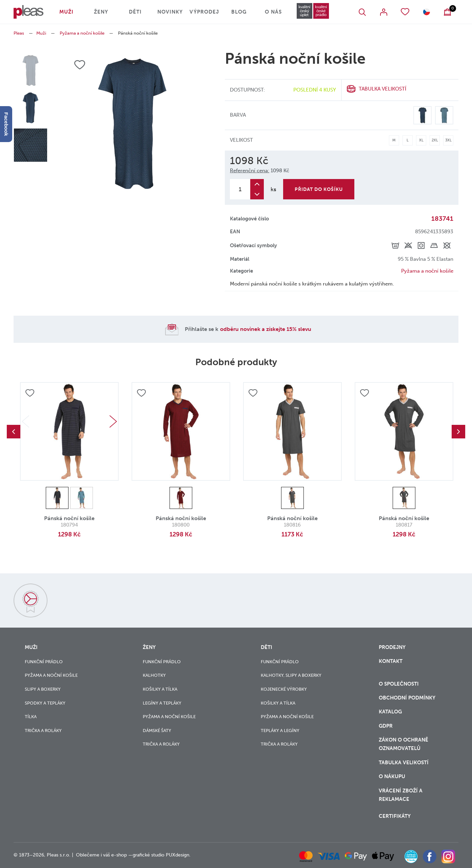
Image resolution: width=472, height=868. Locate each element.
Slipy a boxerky (43, 689)
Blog (239, 12)
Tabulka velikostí (382, 89)
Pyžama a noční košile (82, 33)
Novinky (170, 12)
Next (113, 421)
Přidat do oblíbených (30, 393)
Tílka (31, 717)
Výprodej (204, 12)
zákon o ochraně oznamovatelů (404, 744)
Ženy (101, 12)
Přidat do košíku (319, 189)
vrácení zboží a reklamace (401, 795)
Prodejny (392, 647)
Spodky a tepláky (45, 703)
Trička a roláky (43, 731)
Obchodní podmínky (407, 698)
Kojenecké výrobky (284, 689)
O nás (273, 12)
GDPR (386, 726)
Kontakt (391, 661)
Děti (135, 12)
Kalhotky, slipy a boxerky (291, 675)
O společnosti (399, 684)
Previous (14, 432)
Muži (66, 12)
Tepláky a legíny (280, 731)
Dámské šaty (157, 731)
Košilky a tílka (160, 689)
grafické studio (149, 855)
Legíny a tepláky (162, 703)
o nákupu (392, 776)
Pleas (19, 33)
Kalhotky (154, 675)
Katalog (391, 712)
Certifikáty (395, 816)
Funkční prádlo (44, 662)
